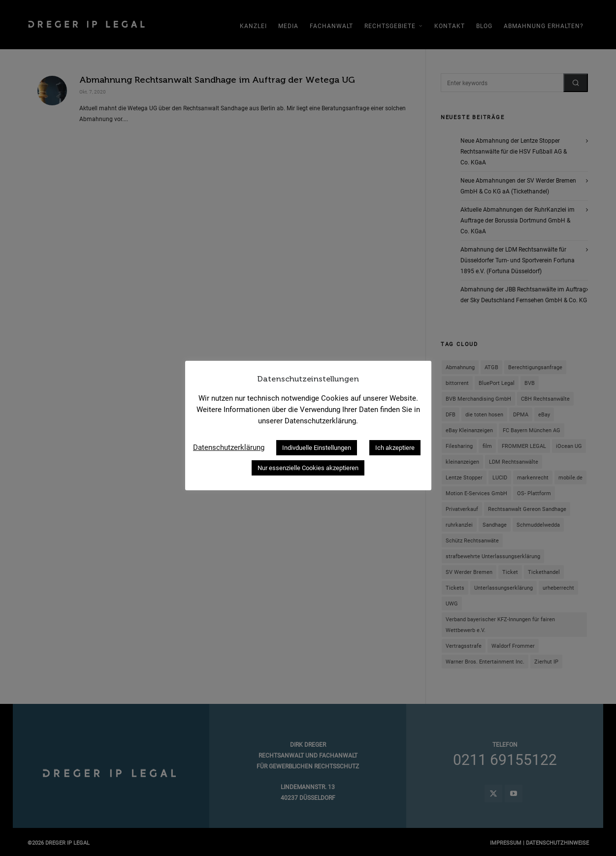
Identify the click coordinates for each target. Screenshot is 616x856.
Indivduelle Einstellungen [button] (317, 448)
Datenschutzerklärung (229, 447)
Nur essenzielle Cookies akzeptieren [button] (308, 468)
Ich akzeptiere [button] (395, 448)
